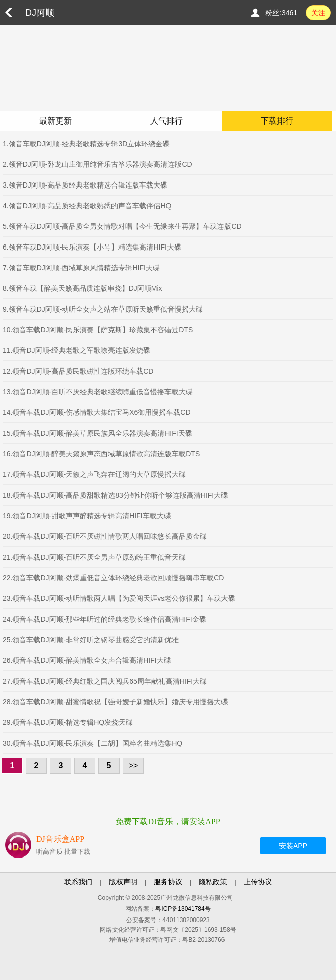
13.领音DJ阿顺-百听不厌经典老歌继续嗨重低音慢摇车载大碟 (98, 392)
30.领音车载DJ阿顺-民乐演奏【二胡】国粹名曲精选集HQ (92, 743)
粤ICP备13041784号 (183, 909)
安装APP (293, 846)
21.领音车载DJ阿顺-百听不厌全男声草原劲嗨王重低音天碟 (94, 557)
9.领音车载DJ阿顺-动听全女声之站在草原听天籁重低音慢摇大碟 (103, 309)
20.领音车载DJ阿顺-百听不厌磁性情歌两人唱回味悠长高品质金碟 (105, 536)
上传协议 (258, 882)
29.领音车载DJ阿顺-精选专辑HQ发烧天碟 (68, 722)
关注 (318, 13)
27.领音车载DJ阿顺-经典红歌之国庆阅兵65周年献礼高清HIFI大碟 (105, 681)
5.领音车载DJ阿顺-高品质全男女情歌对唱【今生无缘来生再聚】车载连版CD (122, 226)
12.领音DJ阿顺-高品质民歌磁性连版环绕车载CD (78, 371)
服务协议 (168, 882)
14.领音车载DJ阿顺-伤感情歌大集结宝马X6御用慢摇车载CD (97, 412)
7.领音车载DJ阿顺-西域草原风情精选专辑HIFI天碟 (81, 268)
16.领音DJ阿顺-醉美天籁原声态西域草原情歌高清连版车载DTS (101, 454)
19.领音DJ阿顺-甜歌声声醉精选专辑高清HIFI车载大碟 (87, 516)
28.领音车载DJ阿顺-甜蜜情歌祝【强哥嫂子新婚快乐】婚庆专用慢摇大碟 (115, 702)
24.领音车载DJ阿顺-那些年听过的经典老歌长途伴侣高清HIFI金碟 (104, 619)
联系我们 (78, 882)
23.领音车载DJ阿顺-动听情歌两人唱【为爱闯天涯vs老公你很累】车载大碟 (119, 598)
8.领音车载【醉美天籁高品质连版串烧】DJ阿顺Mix (82, 288)
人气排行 (166, 121)
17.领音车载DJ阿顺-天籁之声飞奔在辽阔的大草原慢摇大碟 (94, 474)
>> (133, 765)
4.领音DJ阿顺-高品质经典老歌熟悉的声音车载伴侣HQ (87, 206)
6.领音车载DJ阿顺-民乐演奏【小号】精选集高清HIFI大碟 (92, 247)
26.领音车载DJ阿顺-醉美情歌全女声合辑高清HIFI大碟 (87, 660)
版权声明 (123, 882)
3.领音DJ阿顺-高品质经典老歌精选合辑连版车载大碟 (85, 185)
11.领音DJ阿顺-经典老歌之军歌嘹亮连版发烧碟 (76, 350)
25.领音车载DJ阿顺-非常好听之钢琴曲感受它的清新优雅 (91, 640)
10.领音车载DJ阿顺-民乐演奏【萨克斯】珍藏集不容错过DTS (98, 330)
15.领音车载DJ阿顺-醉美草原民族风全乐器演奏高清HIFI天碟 (97, 433)
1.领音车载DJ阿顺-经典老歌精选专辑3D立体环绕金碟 (86, 144)
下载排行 (277, 121)
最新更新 (55, 121)
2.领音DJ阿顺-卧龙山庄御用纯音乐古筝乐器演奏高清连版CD (97, 164)
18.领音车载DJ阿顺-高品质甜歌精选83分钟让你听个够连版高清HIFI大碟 (115, 495)
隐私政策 (213, 882)
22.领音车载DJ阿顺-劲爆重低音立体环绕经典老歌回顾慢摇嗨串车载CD (113, 578)
